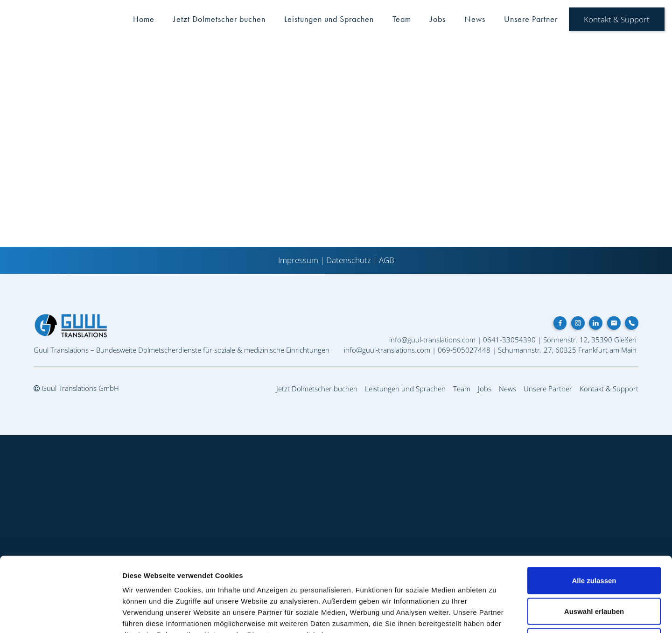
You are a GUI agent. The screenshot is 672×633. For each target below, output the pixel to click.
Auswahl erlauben (594, 541)
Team (402, 19)
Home (144, 19)
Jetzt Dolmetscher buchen (219, 19)
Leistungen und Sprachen (329, 19)
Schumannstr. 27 (525, 350)
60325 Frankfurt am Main (596, 350)
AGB (387, 260)
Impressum (298, 260)
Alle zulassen (594, 511)
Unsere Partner (531, 19)
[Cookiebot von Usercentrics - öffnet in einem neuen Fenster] (60, 615)
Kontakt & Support (617, 19)
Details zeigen (496, 615)
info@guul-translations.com (432, 340)
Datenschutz (349, 260)
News (475, 19)
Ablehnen (594, 572)
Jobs (438, 19)
